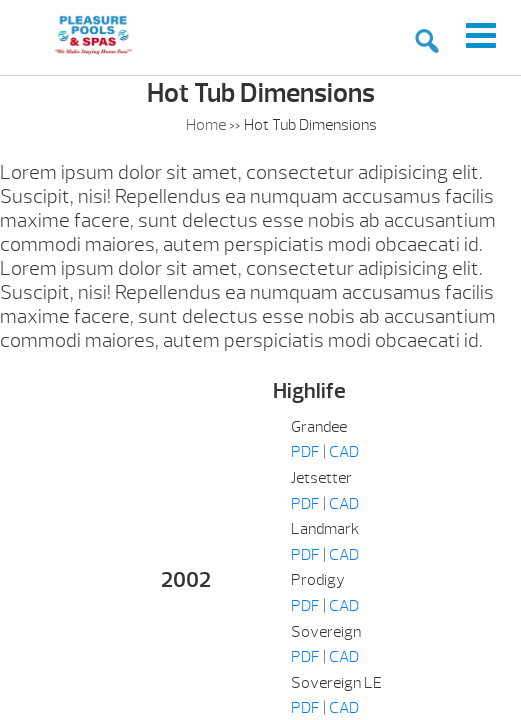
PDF (305, 452)
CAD (344, 452)
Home (206, 125)
